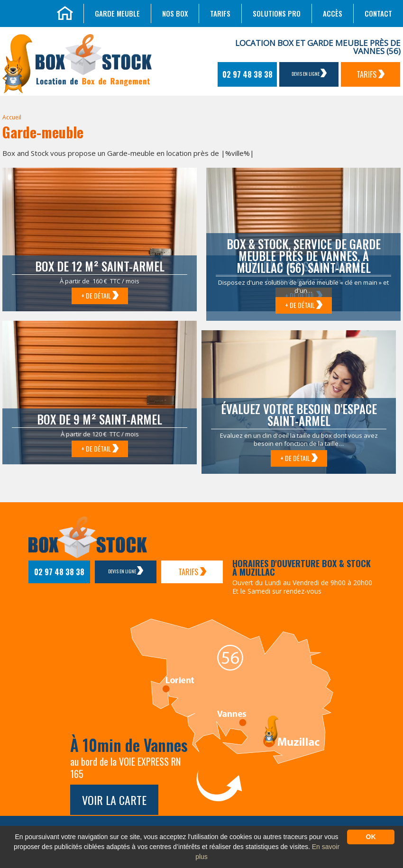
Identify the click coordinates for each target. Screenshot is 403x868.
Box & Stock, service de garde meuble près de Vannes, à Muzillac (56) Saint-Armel (304, 256)
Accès (333, 13)
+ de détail (100, 295)
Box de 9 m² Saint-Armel (100, 419)
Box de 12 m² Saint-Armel (100, 266)
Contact (378, 13)
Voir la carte (114, 800)
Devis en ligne (309, 73)
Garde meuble (117, 13)
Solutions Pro (277, 13)
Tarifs (220, 13)
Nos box (175, 13)
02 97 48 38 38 (247, 74)
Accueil (12, 117)
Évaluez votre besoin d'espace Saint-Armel (299, 415)
